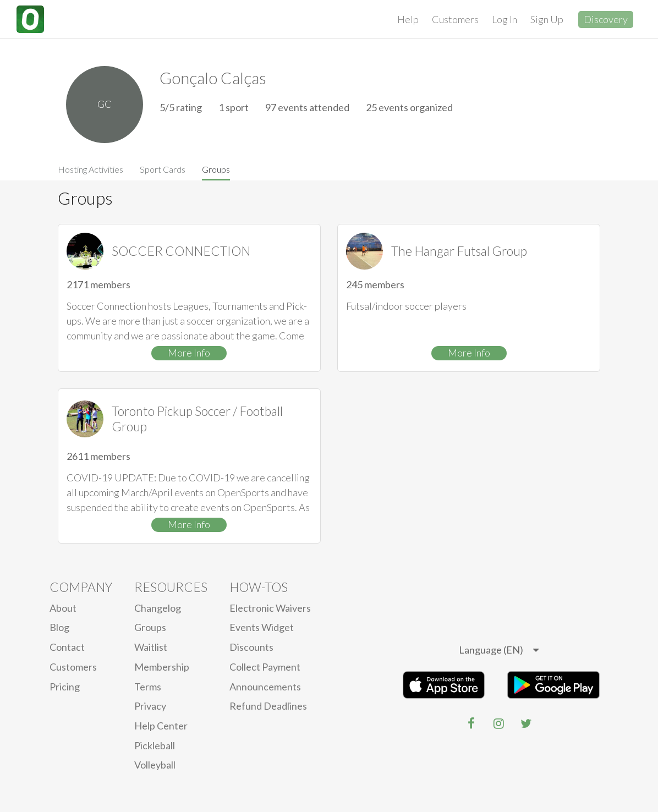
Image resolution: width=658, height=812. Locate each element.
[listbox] (499, 650)
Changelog (158, 608)
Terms (148, 687)
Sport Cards (163, 169)
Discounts (251, 647)
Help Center (161, 726)
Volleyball (155, 765)
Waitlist (151, 647)
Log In (505, 19)
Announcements (265, 687)
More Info (189, 353)
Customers (455, 19)
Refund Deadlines (268, 706)
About (63, 608)
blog (59, 627)
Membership (162, 667)
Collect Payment (265, 667)
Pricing (65, 687)
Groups (216, 169)
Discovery (606, 19)
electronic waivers (270, 608)
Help (408, 19)
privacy (150, 706)
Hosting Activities (91, 169)
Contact (67, 647)
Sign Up (547, 19)
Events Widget (262, 627)
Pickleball (155, 745)
